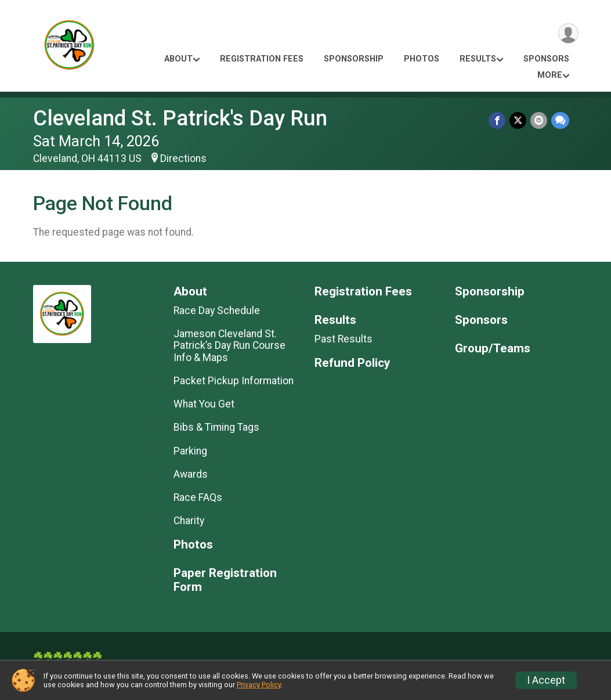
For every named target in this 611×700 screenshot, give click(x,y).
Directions (183, 158)
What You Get (204, 404)
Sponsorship (354, 59)
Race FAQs (198, 497)
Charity (189, 521)
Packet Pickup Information (234, 381)
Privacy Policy (259, 685)
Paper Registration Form (225, 580)
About (178, 59)
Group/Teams (493, 349)
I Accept (546, 680)
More (550, 75)
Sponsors (546, 59)
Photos (422, 59)
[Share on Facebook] (499, 120)
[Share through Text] (560, 120)
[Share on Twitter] (519, 120)
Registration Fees (262, 59)
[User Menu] (568, 34)
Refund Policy (352, 363)
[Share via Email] (539, 120)
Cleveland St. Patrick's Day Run (180, 118)
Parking (190, 451)
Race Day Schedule (217, 311)
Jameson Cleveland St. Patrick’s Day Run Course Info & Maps (229, 345)
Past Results (344, 339)
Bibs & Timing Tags (216, 427)
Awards (191, 474)
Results (478, 59)
